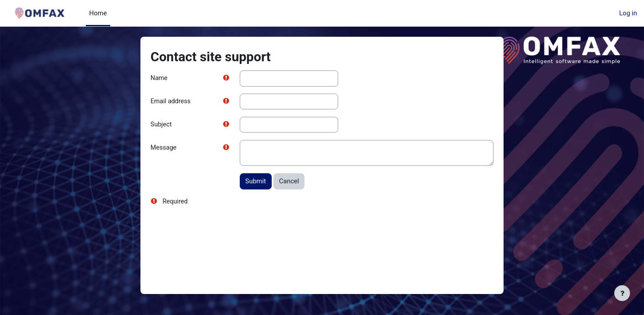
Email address (171, 102)
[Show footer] (622, 293)
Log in (628, 13)
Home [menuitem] (98, 13)
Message (164, 149)
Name (159, 78)
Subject (161, 125)
